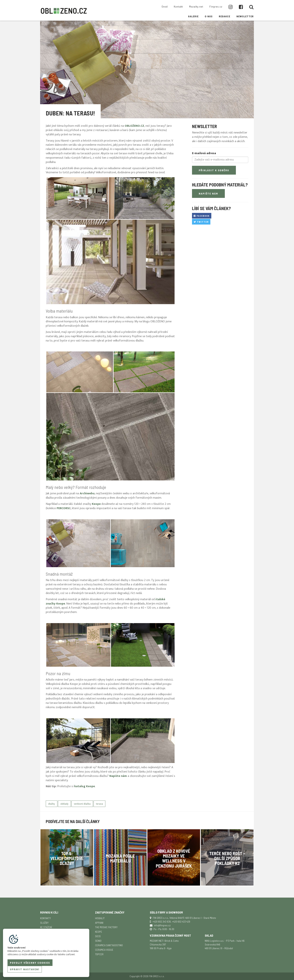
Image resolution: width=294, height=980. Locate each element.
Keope (99, 932)
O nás (209, 16)
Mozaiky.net (196, 6)
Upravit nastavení (25, 969)
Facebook (202, 216)
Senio (98, 941)
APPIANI (99, 923)
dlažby (52, 804)
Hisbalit (100, 918)
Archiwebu (87, 493)
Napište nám (118, 776)
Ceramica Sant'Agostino (109, 945)
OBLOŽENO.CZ (134, 126)
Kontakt (178, 6)
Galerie (193, 16)
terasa (99, 804)
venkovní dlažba (82, 804)
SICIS (98, 936)
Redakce (225, 16)
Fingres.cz (216, 6)
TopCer (99, 954)
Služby (44, 923)
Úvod (165, 6)
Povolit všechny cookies (30, 963)
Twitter (201, 222)
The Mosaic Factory (106, 927)
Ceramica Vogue (104, 950)
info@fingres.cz (162, 925)
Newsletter (245, 16)
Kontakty (45, 918)
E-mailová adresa (204, 153)
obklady (64, 804)
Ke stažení (46, 927)
